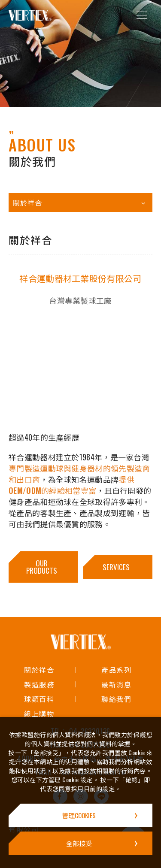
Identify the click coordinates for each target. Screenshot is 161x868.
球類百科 (39, 699)
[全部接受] (80, 843)
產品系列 (116, 670)
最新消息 (116, 684)
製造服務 (39, 684)
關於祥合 (39, 670)
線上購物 (39, 714)
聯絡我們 (116, 699)
